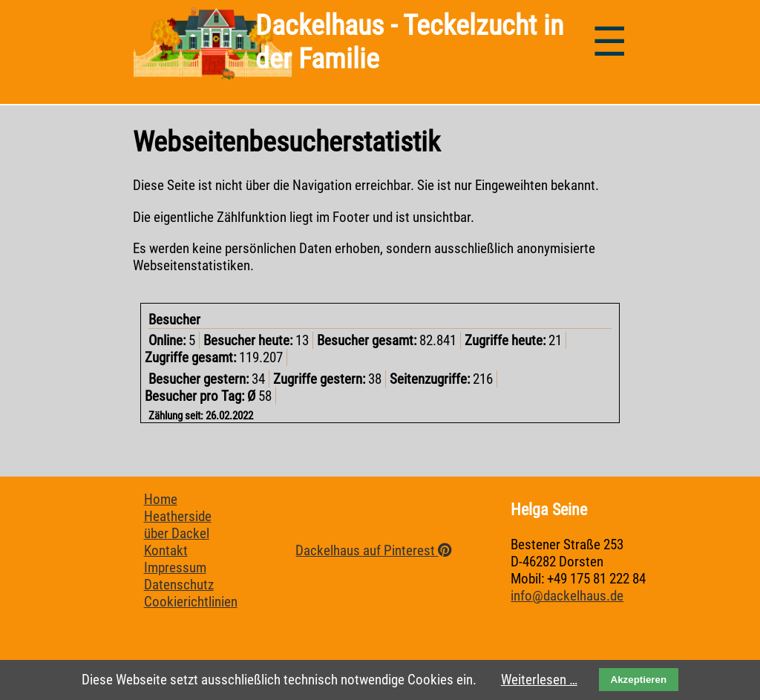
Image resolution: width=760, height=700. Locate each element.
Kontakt (166, 550)
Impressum (175, 567)
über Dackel (177, 533)
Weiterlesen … (539, 680)
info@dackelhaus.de (567, 596)
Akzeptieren (639, 680)
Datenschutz (179, 585)
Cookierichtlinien (191, 602)
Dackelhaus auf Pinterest (374, 550)
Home (161, 499)
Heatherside (178, 516)
